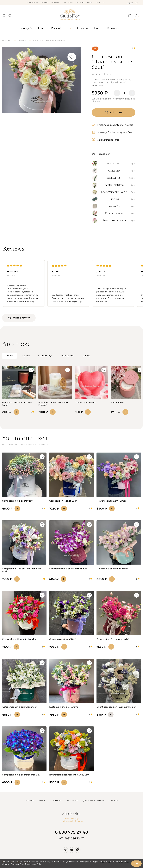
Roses (42, 28)
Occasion (82, 28)
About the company (84, 3)
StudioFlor (7, 40)
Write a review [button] (19, 318)
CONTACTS (113, 801)
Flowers (22, 40)
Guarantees (67, 3)
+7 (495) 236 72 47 (72, 838)
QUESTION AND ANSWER (93, 801)
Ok (136, 863)
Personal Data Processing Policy (27, 864)
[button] (4, 15)
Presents (57, 28)
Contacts (100, 3)
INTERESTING (73, 801)
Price (97, 28)
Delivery (44, 3)
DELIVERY (29, 801)
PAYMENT (42, 801)
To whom (113, 28)
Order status (32, 3)
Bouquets (26, 28)
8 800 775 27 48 (71, 832)
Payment (55, 3)
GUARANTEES (57, 801)
